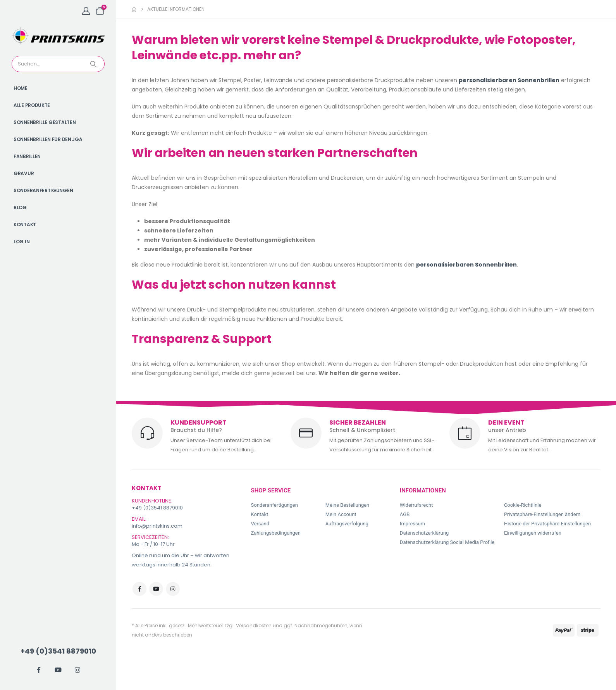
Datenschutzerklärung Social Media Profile (447, 542)
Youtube (156, 589)
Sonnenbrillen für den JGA (48, 139)
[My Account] (86, 11)
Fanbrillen (27, 156)
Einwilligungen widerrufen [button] (533, 533)
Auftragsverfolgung (347, 524)
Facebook (139, 589)
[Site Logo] (58, 36)
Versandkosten (254, 625)
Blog (20, 207)
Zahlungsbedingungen (276, 533)
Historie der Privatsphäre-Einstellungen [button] (547, 524)
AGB (405, 514)
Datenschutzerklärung (424, 533)
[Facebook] (39, 670)
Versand (260, 524)
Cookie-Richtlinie (523, 505)
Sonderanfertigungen (43, 190)
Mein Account (341, 514)
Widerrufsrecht (416, 505)
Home (21, 88)
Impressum (412, 524)
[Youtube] (58, 670)
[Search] (94, 64)
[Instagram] (77, 670)
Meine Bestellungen (348, 505)
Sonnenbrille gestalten (45, 122)
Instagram (173, 589)
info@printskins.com (157, 526)
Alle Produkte (32, 105)
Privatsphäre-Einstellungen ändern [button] (542, 514)
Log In (22, 242)
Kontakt (25, 225)
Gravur (24, 173)
